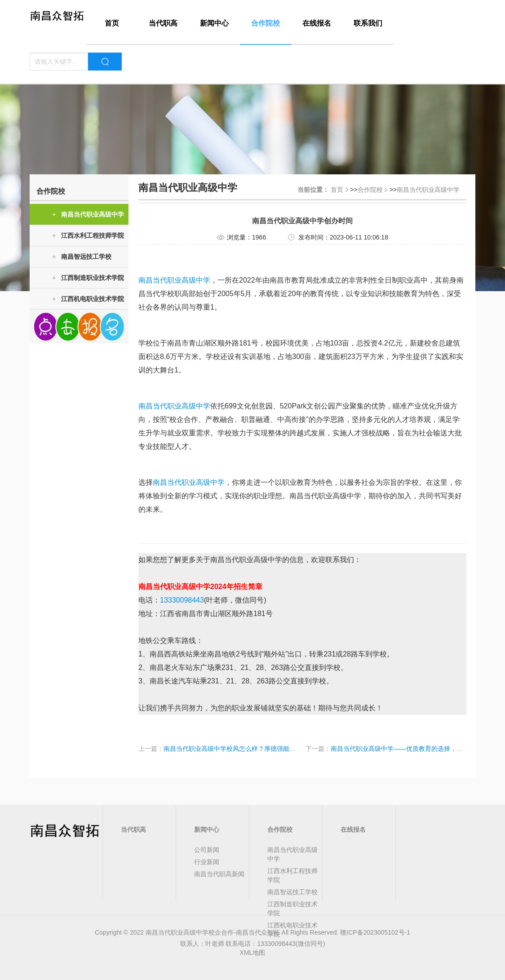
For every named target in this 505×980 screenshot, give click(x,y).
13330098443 (182, 600)
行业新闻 (207, 862)
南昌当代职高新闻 (219, 874)
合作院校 (266, 23)
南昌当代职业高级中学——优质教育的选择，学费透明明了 (412, 749)
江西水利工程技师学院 (88, 236)
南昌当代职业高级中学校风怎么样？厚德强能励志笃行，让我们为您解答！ (267, 749)
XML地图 (253, 953)
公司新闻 (207, 850)
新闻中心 (214, 23)
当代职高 (163, 23)
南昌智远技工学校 (82, 257)
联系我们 (368, 23)
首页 (112, 23)
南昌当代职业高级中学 (88, 215)
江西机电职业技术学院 (88, 299)
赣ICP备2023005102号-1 (375, 932)
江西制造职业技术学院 (88, 278)
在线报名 (317, 23)
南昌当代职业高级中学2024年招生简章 (200, 587)
